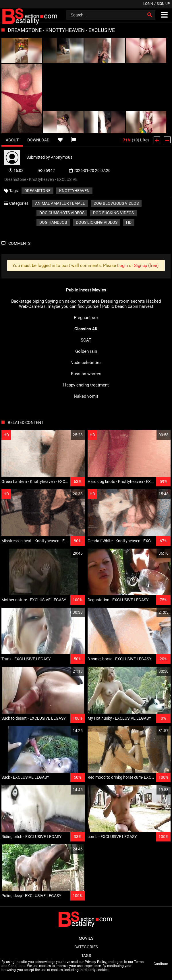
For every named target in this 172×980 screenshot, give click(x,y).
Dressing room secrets (123, 301)
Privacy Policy (95, 962)
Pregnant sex (86, 318)
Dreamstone (37, 191)
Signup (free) (146, 266)
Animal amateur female (60, 203)
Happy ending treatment (86, 385)
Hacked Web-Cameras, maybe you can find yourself (90, 304)
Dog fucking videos (113, 213)
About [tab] (12, 140)
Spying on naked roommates (73, 301)
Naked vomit (86, 396)
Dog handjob (53, 222)
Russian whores (86, 374)
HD (129, 222)
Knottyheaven (74, 191)
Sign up (163, 4)
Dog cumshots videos (62, 213)
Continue (161, 964)
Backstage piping (28, 301)
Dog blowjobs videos (116, 203)
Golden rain (86, 351)
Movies (86, 938)
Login (148, 4)
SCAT (86, 340)
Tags (86, 956)
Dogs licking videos (97, 222)
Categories (86, 947)
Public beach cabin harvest (128, 306)
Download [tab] (38, 140)
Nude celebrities (86, 363)
